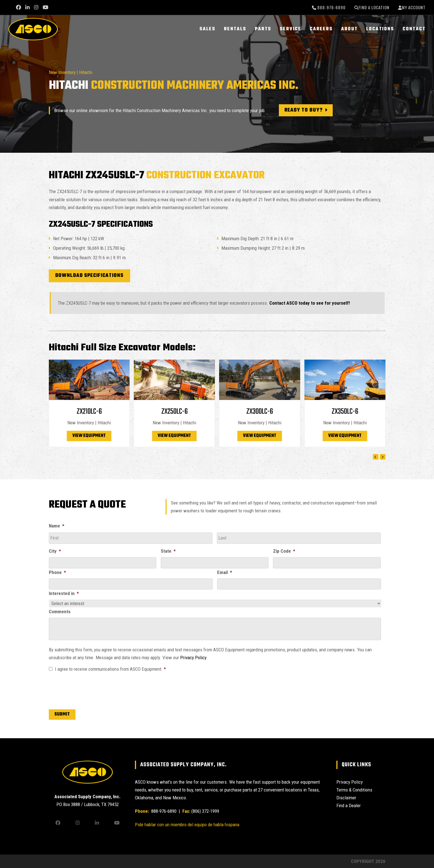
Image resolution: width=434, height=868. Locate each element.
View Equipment (89, 436)
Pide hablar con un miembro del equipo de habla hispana (187, 825)
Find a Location (374, 7)
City (55, 551)
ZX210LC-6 (89, 412)
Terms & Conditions (354, 790)
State (168, 551)
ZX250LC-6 (174, 412)
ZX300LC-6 (260, 412)
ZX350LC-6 (345, 412)
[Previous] (376, 457)
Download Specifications (89, 276)
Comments (60, 612)
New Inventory (62, 72)
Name (57, 526)
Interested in (64, 593)
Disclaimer (346, 798)
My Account (414, 7)
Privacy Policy (193, 658)
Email (225, 572)
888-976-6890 (331, 7)
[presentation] (91, 689)
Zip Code (284, 551)
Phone (57, 572)
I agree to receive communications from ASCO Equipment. (110, 669)
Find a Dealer (349, 805)
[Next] (383, 457)
